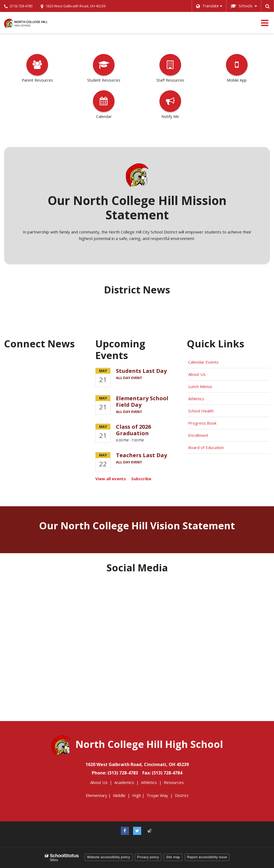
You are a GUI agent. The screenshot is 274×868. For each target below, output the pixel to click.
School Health (201, 411)
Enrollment (198, 435)
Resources (174, 782)
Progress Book (202, 423)
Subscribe (141, 479)
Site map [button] (173, 857)
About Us (197, 374)
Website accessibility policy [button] (109, 857)
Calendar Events (204, 362)
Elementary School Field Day (142, 401)
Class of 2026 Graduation (133, 430)
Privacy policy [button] (148, 857)
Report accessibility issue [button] (207, 857)
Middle (119, 795)
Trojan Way (157, 795)
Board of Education (207, 447)
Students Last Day (141, 371)
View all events (111, 479)
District (182, 795)
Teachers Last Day (141, 455)
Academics (124, 782)
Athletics (196, 399)
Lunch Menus (200, 386)
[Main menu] (264, 23)
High (137, 795)
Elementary (97, 795)
